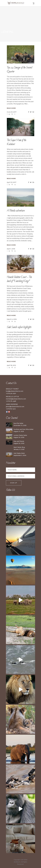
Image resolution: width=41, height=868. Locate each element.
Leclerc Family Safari (20, 435)
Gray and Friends (19, 441)
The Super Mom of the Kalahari (17, 142)
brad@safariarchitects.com (15, 391)
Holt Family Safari (19, 453)
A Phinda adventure (16, 211)
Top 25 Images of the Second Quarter (19, 70)
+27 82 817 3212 (11, 409)
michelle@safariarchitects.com (16, 399)
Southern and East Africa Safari (23, 429)
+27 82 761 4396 (11, 401)
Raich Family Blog (19, 447)
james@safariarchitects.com (15, 407)
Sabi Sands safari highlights (19, 327)
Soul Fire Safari (18, 423)
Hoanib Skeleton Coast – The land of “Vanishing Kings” (19, 279)
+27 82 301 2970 (11, 393)
